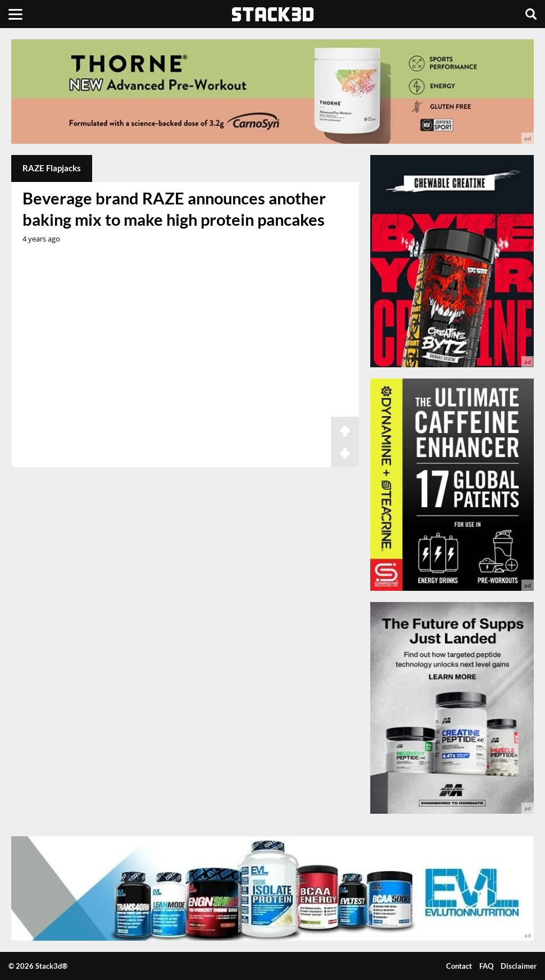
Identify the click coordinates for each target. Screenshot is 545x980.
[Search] (531, 14)
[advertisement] (272, 92)
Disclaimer (519, 966)
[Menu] (15, 14)
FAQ (486, 966)
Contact (459, 966)
